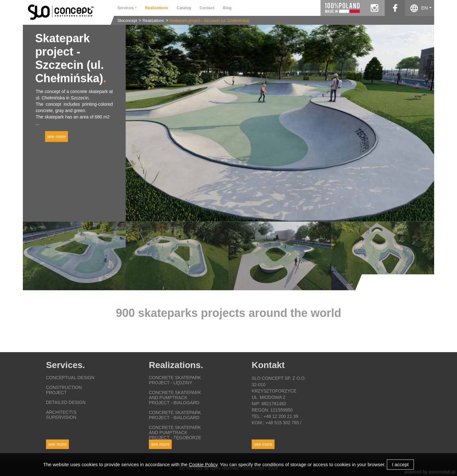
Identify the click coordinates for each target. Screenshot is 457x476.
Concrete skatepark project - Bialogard (175, 415)
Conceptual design (70, 378)
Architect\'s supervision (61, 415)
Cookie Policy (203, 464)
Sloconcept (127, 21)
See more (57, 444)
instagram (374, 8)
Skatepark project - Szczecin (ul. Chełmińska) (209, 21)
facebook (395, 8)
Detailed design (66, 402)
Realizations (153, 21)
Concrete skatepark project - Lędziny (175, 380)
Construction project (64, 390)
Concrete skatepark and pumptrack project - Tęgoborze (175, 432)
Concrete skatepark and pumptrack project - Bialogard (175, 398)
